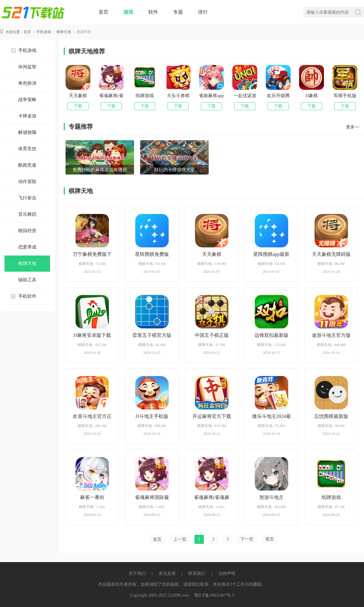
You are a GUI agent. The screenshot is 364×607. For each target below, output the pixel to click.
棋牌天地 (64, 32)
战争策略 (27, 100)
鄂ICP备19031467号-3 (214, 595)
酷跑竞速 (27, 165)
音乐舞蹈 (27, 214)
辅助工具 (27, 280)
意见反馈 (167, 573)
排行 (203, 12)
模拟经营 (27, 231)
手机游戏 (44, 32)
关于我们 (137, 573)
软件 (153, 12)
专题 (178, 12)
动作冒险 (27, 181)
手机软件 (27, 296)
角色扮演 (27, 83)
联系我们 (197, 573)
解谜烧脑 (27, 132)
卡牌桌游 (27, 116)
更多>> (353, 127)
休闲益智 (27, 67)
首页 (103, 12)
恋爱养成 (27, 247)
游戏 (128, 12)
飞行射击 (27, 198)
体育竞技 (27, 149)
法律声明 (227, 573)
